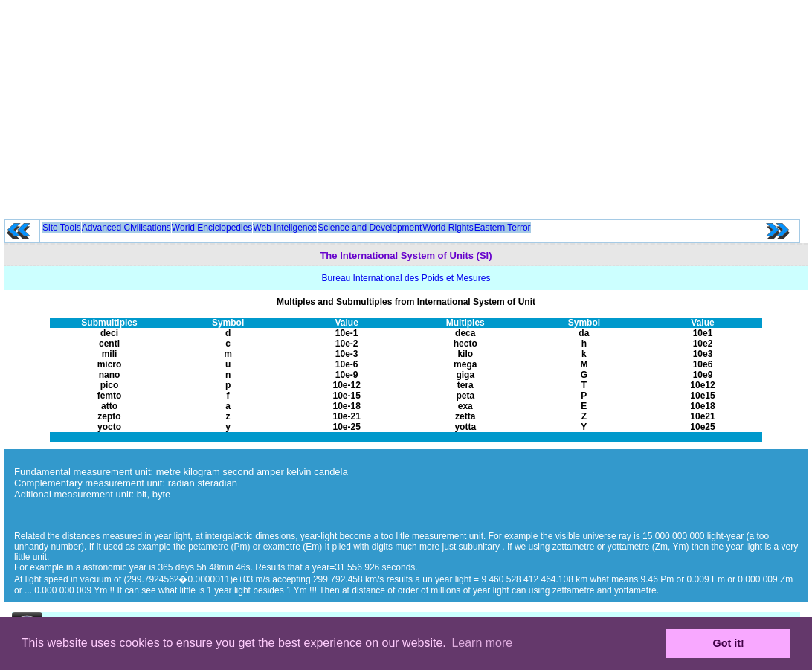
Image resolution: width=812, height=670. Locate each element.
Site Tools (62, 228)
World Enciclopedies (212, 228)
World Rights (448, 228)
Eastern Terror (503, 228)
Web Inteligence (285, 228)
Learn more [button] (482, 643)
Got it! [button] (729, 643)
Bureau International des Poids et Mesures (406, 278)
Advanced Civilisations (126, 228)
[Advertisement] (406, 104)
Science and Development (370, 228)
